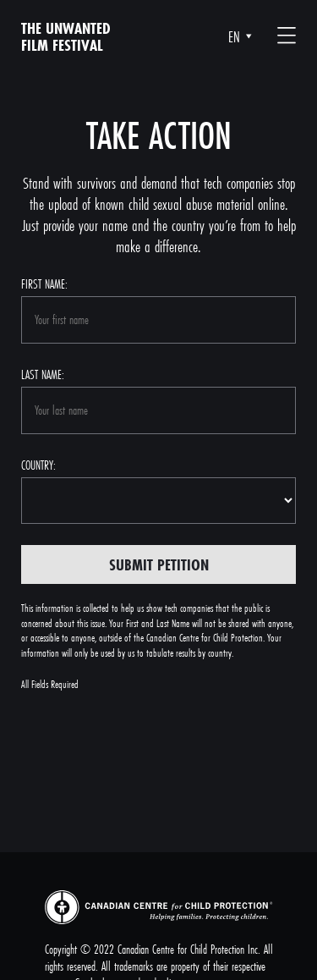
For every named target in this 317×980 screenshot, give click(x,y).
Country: (38, 465)
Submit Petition (159, 564)
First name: (44, 284)
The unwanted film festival (66, 36)
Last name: (43, 374)
